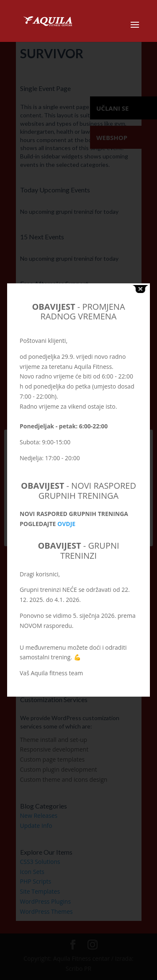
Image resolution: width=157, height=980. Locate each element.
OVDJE (66, 524)
